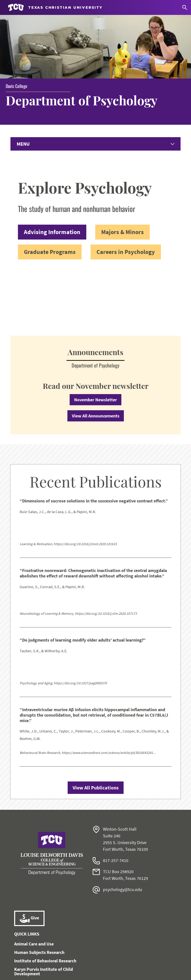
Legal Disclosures (155, 953)
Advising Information (52, 176)
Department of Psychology (82, 44)
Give (29, 863)
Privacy (81, 959)
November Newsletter (95, 344)
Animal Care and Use (34, 888)
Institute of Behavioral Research (45, 905)
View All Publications (96, 732)
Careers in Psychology (126, 196)
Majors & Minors (122, 176)
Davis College (17, 30)
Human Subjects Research (39, 897)
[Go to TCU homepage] (55, 8)
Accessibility (52, 953)
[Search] (185, 7)
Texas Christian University (95, 973)
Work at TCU (25, 953)
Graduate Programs (50, 196)
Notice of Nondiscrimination (93, 953)
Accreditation (105, 959)
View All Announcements (96, 360)
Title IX (128, 953)
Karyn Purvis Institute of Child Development (44, 916)
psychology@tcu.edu (123, 834)
